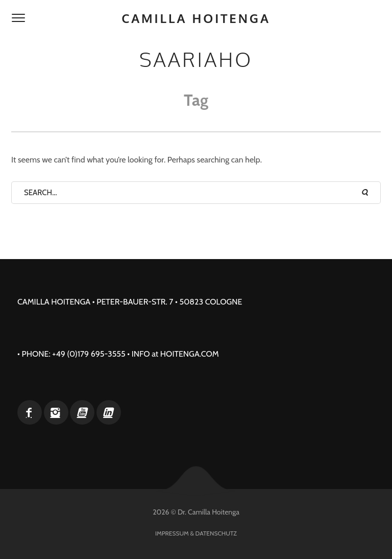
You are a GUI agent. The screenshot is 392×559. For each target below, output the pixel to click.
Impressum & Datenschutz (196, 533)
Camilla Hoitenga (196, 18)
